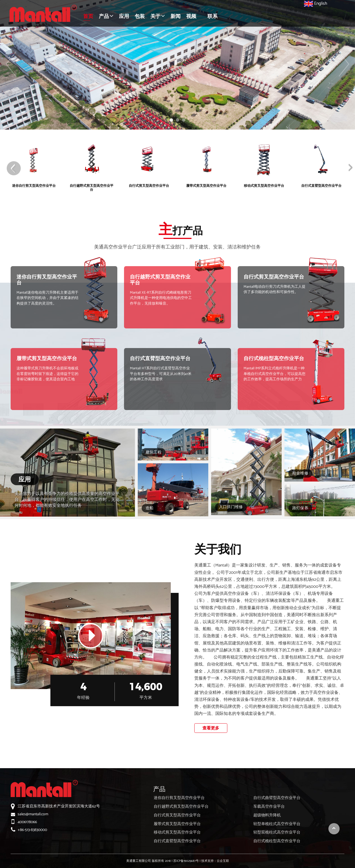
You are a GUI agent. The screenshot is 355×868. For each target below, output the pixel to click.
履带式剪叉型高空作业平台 (47, 359)
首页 (88, 17)
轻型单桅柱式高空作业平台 (277, 824)
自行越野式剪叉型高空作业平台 (160, 280)
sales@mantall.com (33, 814)
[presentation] (14, 168)
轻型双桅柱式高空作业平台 (277, 833)
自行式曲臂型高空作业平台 (277, 798)
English (316, 4)
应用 (25, 479)
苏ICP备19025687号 (186, 861)
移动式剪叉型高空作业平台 (177, 833)
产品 (159, 789)
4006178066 (27, 822)
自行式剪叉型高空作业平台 (274, 277)
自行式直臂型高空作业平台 (160, 359)
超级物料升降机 (267, 815)
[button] (106, 17)
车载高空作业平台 (269, 807)
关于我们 (218, 549)
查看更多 (211, 728)
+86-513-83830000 (32, 830)
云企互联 (223, 861)
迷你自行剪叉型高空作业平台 (47, 280)
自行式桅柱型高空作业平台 (274, 359)
